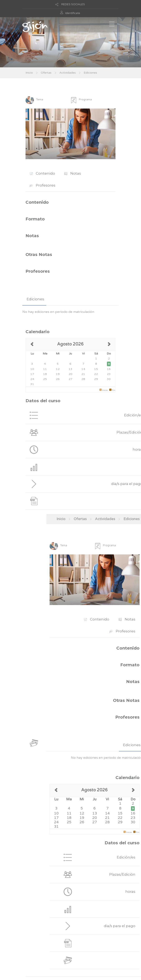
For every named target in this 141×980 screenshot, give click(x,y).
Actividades (68, 73)
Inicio (29, 73)
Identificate (73, 13)
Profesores (43, 185)
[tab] (34, 299)
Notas (73, 173)
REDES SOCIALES (73, 4)
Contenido (42, 173)
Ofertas (46, 73)
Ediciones (90, 73)
